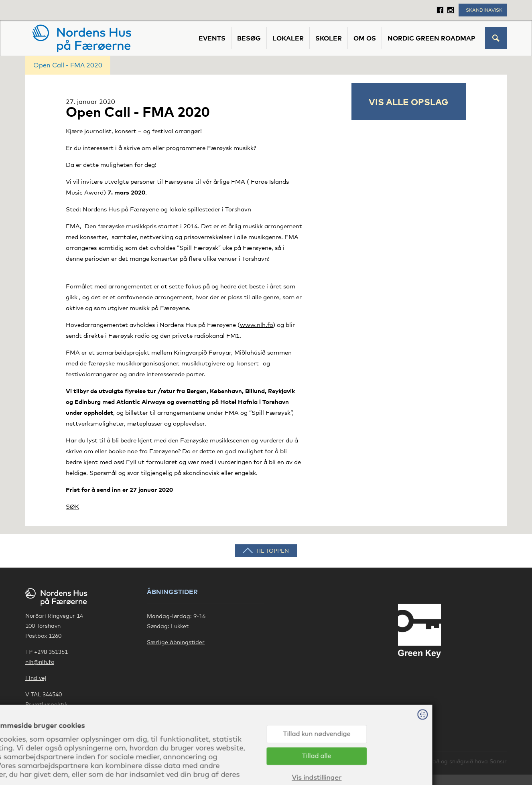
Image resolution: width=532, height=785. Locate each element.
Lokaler (288, 38)
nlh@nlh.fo (40, 662)
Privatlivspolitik (46, 704)
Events (212, 38)
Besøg (249, 38)
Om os (365, 38)
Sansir (498, 761)
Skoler (329, 38)
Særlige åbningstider (176, 642)
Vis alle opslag (409, 101)
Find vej (36, 678)
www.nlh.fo (256, 325)
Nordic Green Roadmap (431, 38)
